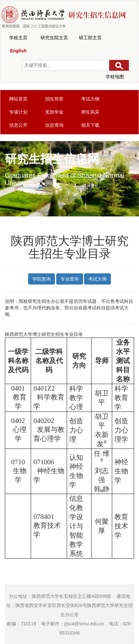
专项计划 (18, 112)
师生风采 (90, 112)
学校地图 (115, 77)
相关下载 (90, 125)
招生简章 (54, 99)
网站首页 (18, 99)
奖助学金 (54, 112)
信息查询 (54, 125)
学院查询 (42, 279)
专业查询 (70, 279)
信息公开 (18, 125)
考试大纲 (90, 99)
